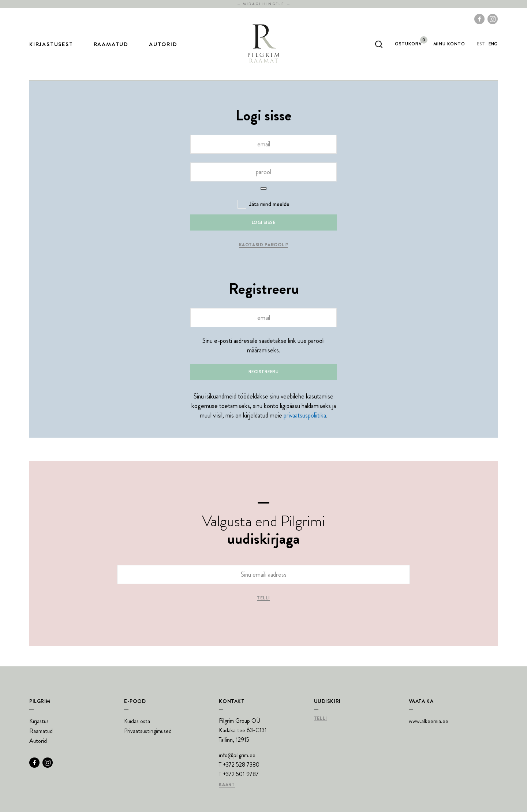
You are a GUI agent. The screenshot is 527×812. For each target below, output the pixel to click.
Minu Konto (449, 44)
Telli (263, 598)
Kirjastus (39, 721)
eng (493, 44)
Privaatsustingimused (148, 731)
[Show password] (263, 188)
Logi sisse (264, 222)
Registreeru (263, 372)
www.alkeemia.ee (429, 721)
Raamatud (111, 44)
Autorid (163, 44)
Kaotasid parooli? (264, 245)
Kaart (227, 785)
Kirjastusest (51, 44)
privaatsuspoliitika (305, 415)
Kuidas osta (137, 721)
